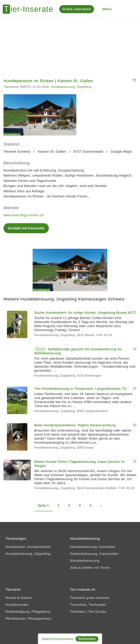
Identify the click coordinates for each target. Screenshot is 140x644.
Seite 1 (43, 505)
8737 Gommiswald (88, 152)
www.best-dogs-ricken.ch (24, 215)
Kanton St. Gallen (52, 152)
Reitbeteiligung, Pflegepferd (28, 612)
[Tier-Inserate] (30, 9)
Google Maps (121, 152)
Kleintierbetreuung (85, 561)
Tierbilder (78, 612)
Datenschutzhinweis (58, 639)
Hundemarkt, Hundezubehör (28, 547)
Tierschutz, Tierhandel (88, 605)
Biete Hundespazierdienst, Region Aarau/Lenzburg (75, 425)
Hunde (11, 598)
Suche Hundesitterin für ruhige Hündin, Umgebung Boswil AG (83, 313)
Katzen (26, 598)
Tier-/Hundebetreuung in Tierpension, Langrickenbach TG (80, 389)
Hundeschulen (17, 605)
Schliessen (87, 639)
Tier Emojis (97, 612)
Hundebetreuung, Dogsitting (71, 87)
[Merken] (134, 81)
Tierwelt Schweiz (17, 152)
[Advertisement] (70, 46)
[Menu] (107, 9)
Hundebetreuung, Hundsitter (93, 547)
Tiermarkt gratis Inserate (90, 598)
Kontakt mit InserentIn (26, 228)
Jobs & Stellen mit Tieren (90, 568)
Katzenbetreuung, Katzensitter (94, 554)
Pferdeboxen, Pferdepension (28, 619)
